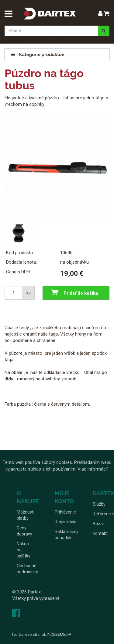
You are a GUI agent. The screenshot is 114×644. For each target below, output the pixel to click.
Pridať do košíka (73, 293)
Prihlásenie (65, 512)
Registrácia (66, 522)
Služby (99, 504)
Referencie (103, 514)
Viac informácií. (93, 469)
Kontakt (100, 533)
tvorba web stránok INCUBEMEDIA (42, 634)
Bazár (98, 524)
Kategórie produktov (38, 55)
